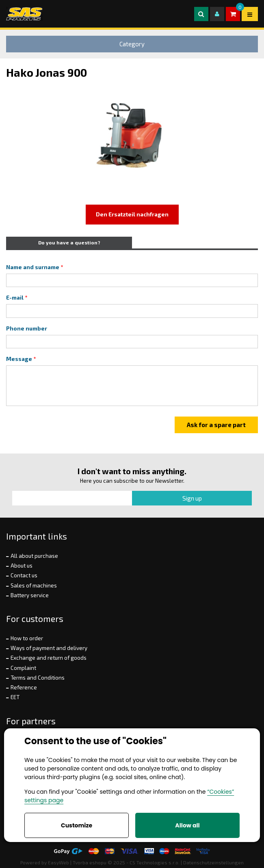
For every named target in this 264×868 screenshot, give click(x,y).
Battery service (30, 595)
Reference (24, 687)
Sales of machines (34, 585)
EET (15, 697)
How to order (27, 638)
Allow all (187, 825)
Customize (77, 825)
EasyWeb (58, 862)
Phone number (27, 328)
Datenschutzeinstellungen (213, 862)
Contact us (24, 575)
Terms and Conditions (38, 678)
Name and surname (33, 267)
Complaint (23, 668)
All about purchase (34, 556)
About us (22, 566)
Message (19, 359)
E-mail (15, 298)
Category (132, 44)
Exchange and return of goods (49, 658)
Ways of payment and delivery (49, 648)
